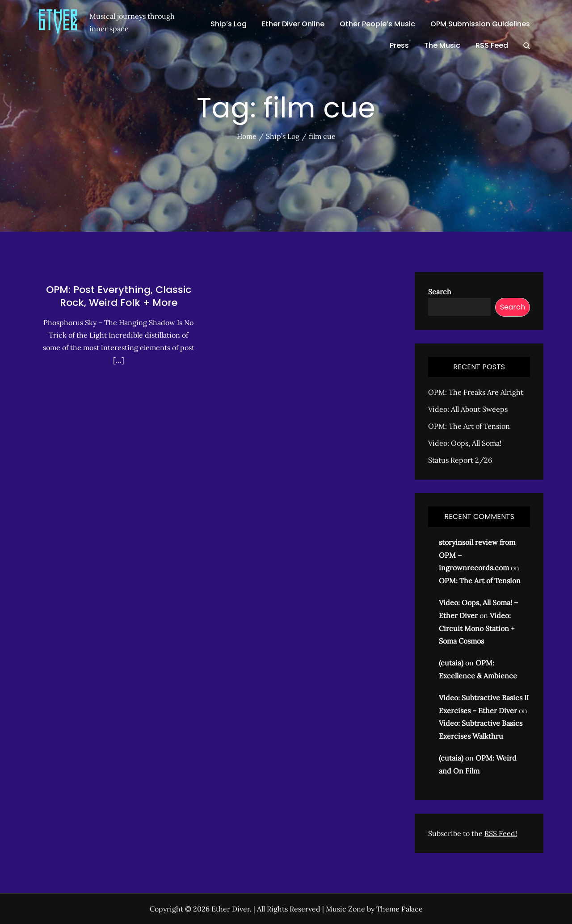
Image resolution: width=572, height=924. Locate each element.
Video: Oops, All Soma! (465, 443)
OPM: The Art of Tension (469, 426)
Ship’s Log (229, 24)
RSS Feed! (501, 833)
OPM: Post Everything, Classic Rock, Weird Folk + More (119, 296)
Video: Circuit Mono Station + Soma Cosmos (477, 628)
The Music (442, 45)
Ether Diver (231, 909)
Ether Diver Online (293, 24)
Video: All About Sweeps (468, 409)
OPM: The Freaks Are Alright (476, 392)
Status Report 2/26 (460, 460)
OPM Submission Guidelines (480, 24)
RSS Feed (492, 45)
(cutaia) (451, 663)
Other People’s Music (377, 24)
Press (399, 45)
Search (440, 292)
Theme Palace (400, 909)
